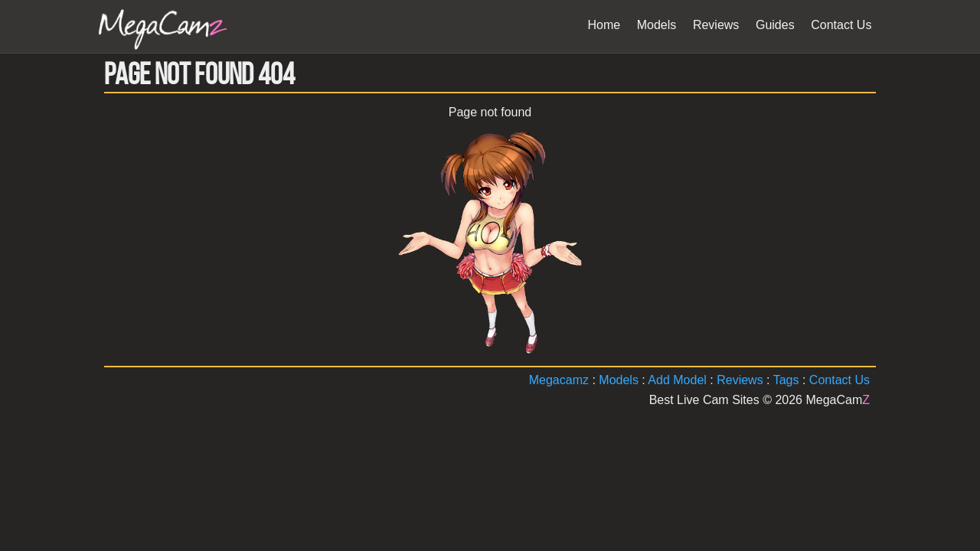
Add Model (677, 380)
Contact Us (840, 380)
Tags (786, 380)
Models (619, 380)
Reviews (740, 380)
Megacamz (559, 380)
